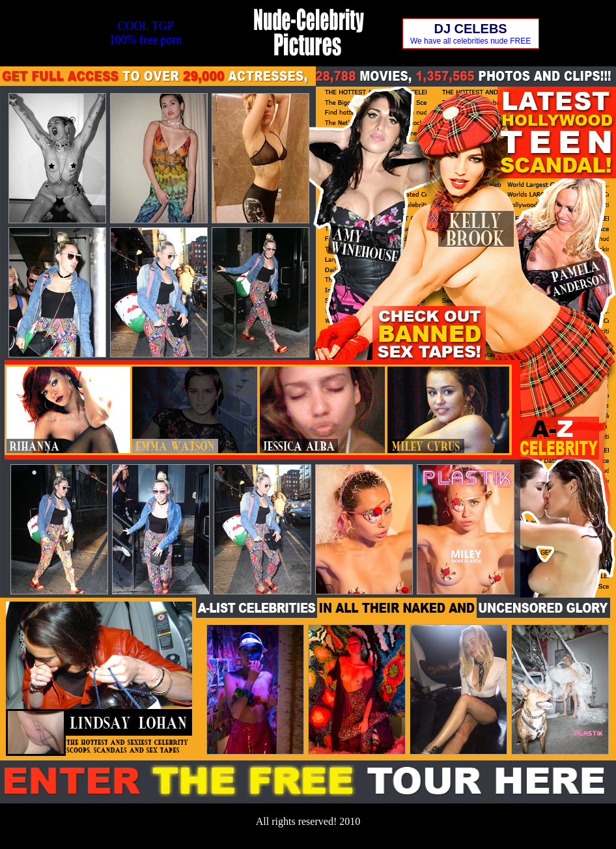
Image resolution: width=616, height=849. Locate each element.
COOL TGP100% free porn (145, 33)
